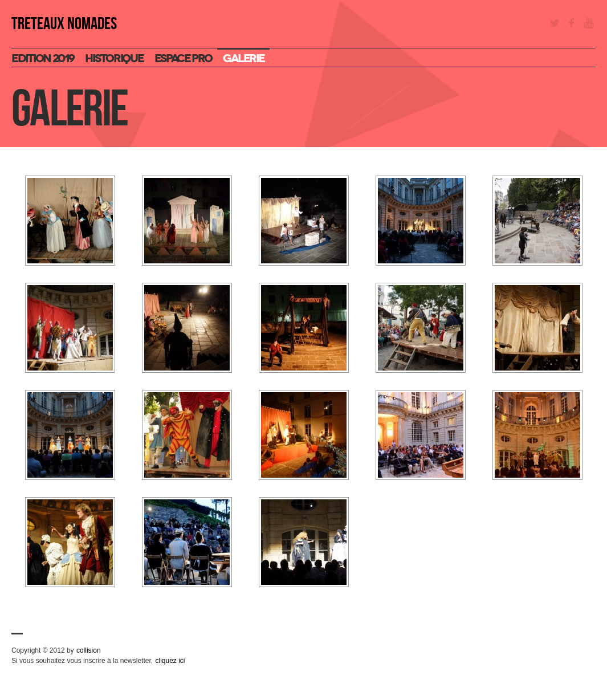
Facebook (572, 23)
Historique (114, 58)
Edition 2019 (42, 58)
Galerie (243, 58)
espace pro (183, 58)
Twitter (555, 23)
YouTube (589, 23)
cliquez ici (170, 661)
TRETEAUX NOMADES (64, 24)
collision (89, 650)
